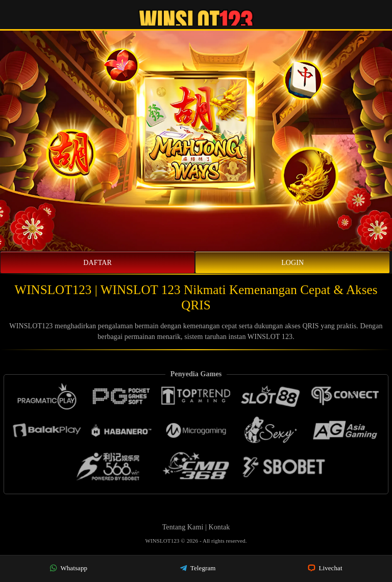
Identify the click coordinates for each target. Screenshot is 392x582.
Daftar (97, 263)
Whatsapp (68, 568)
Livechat (325, 568)
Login (292, 263)
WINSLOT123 (163, 541)
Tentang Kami (183, 527)
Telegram (198, 568)
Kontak (219, 527)
